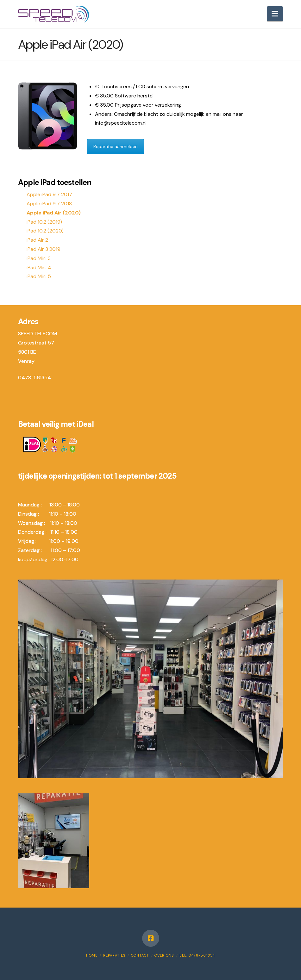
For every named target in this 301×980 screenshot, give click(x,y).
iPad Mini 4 (39, 267)
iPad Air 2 (37, 240)
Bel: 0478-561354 (197, 955)
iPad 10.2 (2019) (44, 222)
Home (92, 955)
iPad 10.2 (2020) (45, 231)
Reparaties (114, 955)
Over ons (164, 955)
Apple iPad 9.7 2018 (49, 204)
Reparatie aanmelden (116, 146)
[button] (275, 14)
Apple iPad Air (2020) (54, 213)
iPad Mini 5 (39, 276)
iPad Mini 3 (39, 258)
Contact (140, 955)
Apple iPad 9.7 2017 (49, 194)
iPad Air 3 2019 (44, 249)
